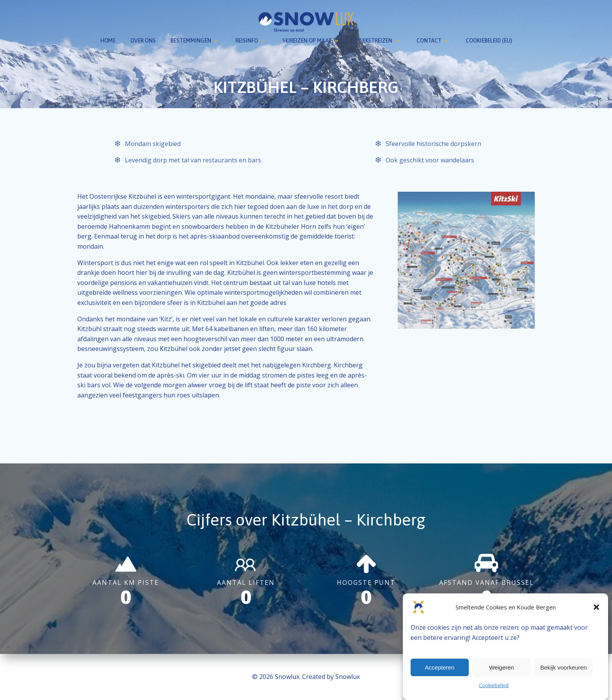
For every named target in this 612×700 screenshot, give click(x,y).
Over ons (143, 41)
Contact (434, 41)
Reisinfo (251, 41)
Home (108, 41)
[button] (596, 607)
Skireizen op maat (312, 41)
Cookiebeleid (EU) (489, 41)
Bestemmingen (196, 41)
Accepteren (439, 667)
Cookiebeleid (494, 685)
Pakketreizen (379, 41)
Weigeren (502, 667)
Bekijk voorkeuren (563, 667)
